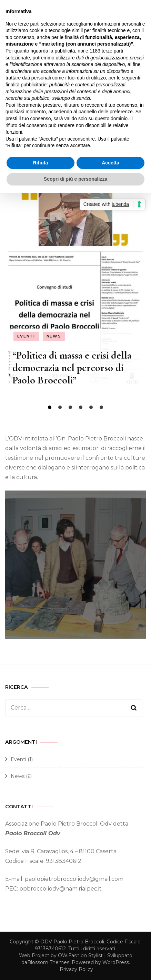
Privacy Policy (76, 969)
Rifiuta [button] (41, 163)
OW (63, 955)
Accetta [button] (110, 163)
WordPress (116, 962)
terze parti (112, 51)
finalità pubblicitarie (26, 85)
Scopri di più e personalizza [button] (75, 179)
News (54, 336)
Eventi (26, 336)
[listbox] (75, 297)
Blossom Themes (48, 962)
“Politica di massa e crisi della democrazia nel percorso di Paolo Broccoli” (72, 368)
